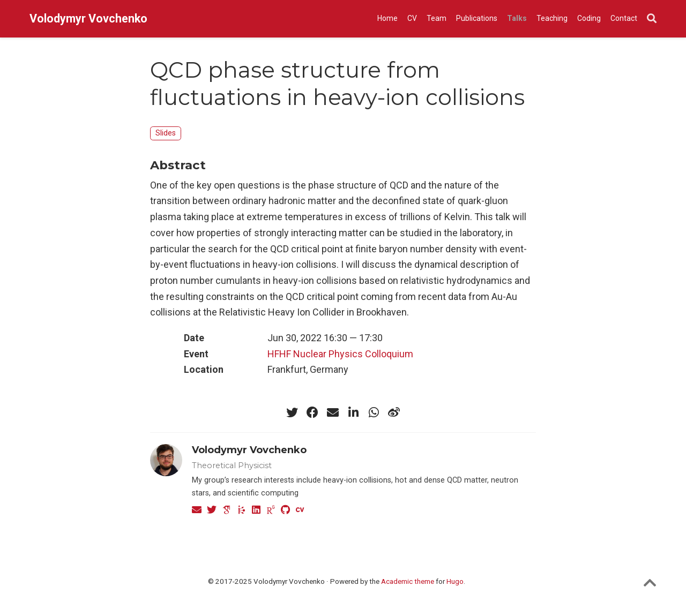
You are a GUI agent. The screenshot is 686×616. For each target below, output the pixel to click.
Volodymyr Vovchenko (88, 18)
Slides (166, 133)
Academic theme (408, 581)
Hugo (455, 581)
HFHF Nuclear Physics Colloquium (340, 354)
